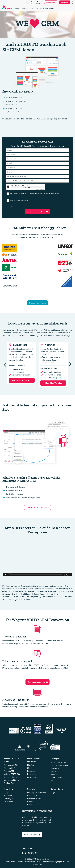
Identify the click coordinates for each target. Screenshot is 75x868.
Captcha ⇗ (40, 189)
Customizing (32, 777)
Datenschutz (32, 774)
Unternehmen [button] (50, 8)
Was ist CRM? (9, 768)
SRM (52, 780)
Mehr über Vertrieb (53, 383)
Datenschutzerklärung (26, 862)
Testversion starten (38, 212)
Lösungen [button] (17, 8)
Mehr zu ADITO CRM (12, 774)
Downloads (8, 802)
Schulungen (9, 799)
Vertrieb (54, 771)
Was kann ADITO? (11, 765)
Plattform (31, 765)
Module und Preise (12, 780)
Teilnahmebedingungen (52, 862)
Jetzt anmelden (32, 835)
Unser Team (32, 796)
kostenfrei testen (51, 2)
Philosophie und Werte (37, 793)
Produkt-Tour (9, 783)
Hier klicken (27, 187)
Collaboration (56, 777)
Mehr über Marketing (22, 380)
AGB (39, 862)
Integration (32, 771)
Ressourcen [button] (40, 8)
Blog (6, 793)
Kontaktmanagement (59, 765)
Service (54, 774)
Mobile (30, 768)
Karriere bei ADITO (35, 799)
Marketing (55, 768)
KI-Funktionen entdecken (37, 507)
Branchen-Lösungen (59, 762)
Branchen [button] (25, 8)
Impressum (10, 862)
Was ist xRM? (9, 771)
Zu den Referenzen (38, 303)
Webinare (8, 796)
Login (53, 793)
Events (30, 802)
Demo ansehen (65, 2)
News (30, 805)
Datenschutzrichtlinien (26, 193)
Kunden (32, 8)
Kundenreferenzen (11, 777)
